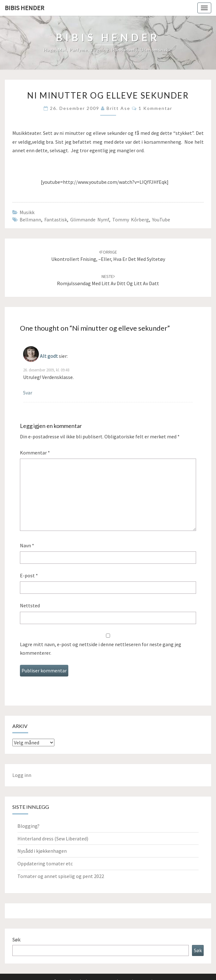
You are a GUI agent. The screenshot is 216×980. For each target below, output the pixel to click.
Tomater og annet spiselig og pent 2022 (61, 876)
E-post (29, 575)
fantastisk (56, 219)
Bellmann (30, 219)
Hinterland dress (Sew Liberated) (53, 839)
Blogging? (28, 826)
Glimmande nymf (90, 219)
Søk (16, 940)
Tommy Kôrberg (131, 219)
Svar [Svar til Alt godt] (28, 393)
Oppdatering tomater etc (45, 863)
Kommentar (35, 453)
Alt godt (49, 356)
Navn (27, 545)
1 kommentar (155, 108)
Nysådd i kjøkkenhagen (42, 851)
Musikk (27, 212)
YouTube (161, 219)
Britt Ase (118, 108)
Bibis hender (25, 8)
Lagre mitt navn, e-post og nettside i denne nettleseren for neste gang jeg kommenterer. (101, 649)
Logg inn (22, 775)
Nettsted (30, 605)
